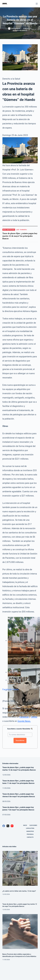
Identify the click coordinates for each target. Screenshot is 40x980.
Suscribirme (20, 740)
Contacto (30, 837)
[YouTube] (12, 826)
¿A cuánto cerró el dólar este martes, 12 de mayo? (19, 891)
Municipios (30, 831)
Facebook (7, 689)
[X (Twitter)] (8, 826)
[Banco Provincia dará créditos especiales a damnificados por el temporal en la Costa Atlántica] (20, 932)
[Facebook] (4, 826)
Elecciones (33, 825)
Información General (20, 31)
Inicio (25, 825)
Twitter (15, 689)
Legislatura (30, 828)
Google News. (24, 721)
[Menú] (37, 4)
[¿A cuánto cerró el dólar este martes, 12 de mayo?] (20, 868)
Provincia (30, 834)
